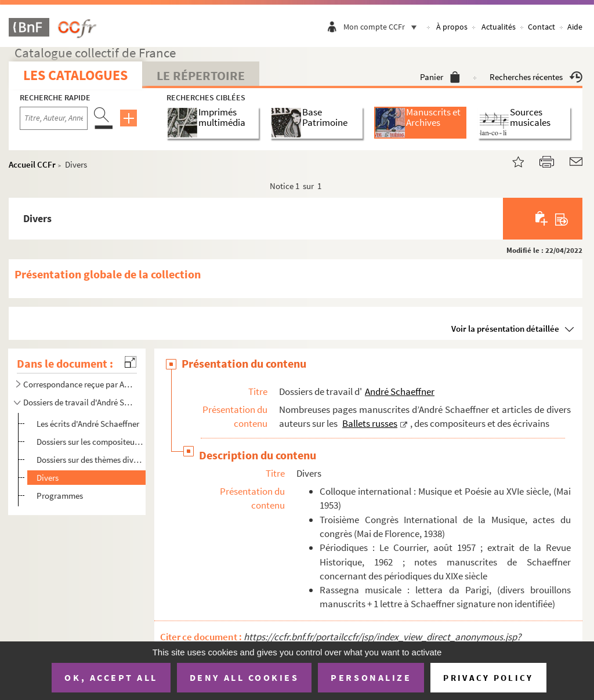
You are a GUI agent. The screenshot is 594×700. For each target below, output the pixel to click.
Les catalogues (75, 75)
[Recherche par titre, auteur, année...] (54, 118)
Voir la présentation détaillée (505, 329)
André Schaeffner (400, 391)
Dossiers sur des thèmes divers (90, 460)
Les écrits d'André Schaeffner (88, 424)
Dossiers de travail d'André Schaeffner (78, 402)
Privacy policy (488, 678)
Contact (542, 27)
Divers (48, 478)
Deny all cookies (244, 677)
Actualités (499, 27)
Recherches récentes (536, 77)
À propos (452, 27)
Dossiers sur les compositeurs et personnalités (90, 442)
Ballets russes (370, 423)
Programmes (60, 496)
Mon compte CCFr (383, 27)
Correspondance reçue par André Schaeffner (78, 384)
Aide (575, 27)
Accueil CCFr (32, 164)
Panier (440, 77)
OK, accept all (111, 677)
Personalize (371, 677)
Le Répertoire (201, 75)
